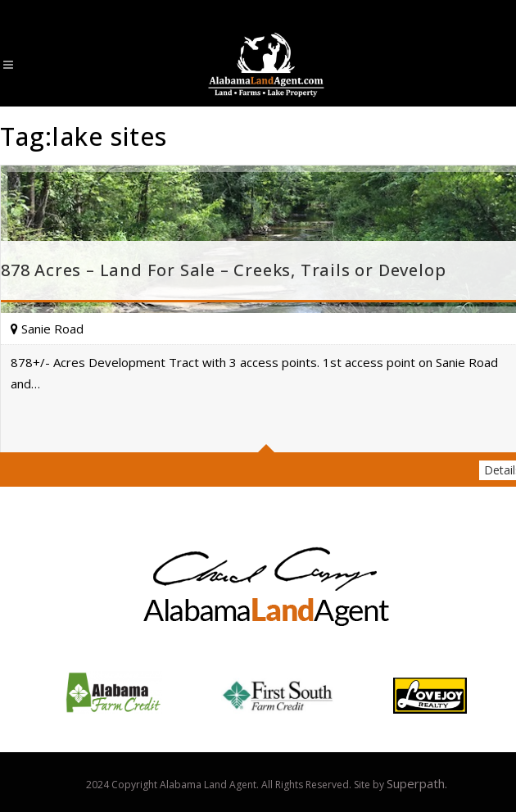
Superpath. (417, 783)
